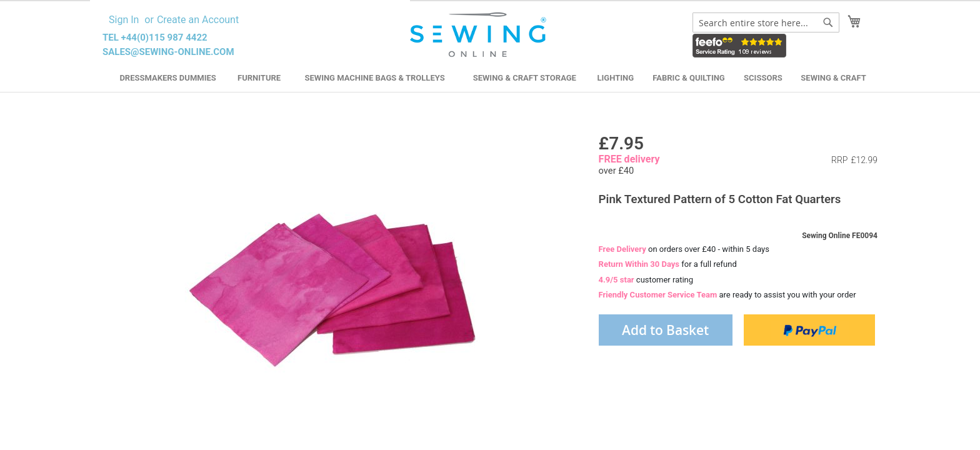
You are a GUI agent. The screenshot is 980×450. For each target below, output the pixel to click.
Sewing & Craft (833, 78)
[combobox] (766, 22)
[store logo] (480, 35)
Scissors (763, 78)
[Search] (828, 22)
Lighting (616, 78)
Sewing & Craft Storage (525, 78)
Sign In (124, 20)
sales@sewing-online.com (168, 52)
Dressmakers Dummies (167, 78)
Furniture (259, 78)
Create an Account (198, 20)
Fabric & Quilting (688, 78)
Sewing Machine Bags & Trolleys (374, 78)
